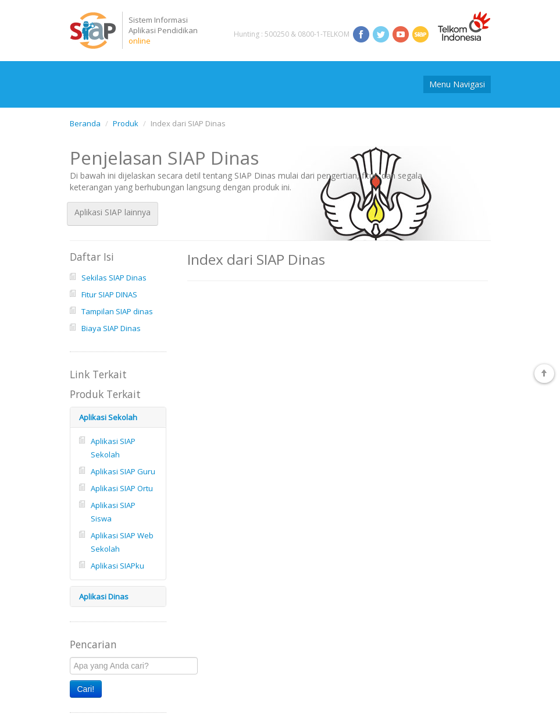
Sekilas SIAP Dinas (114, 278)
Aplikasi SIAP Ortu (122, 488)
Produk (126, 123)
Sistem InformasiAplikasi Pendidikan (163, 30)
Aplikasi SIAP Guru (123, 471)
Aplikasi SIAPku (117, 566)
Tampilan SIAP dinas (117, 311)
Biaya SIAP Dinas (111, 328)
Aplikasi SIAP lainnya (113, 212)
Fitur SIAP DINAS (109, 294)
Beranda (85, 123)
